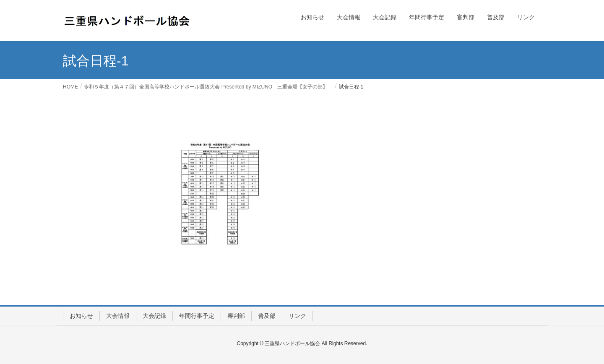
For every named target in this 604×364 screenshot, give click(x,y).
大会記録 (154, 316)
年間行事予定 (197, 316)
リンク (297, 316)
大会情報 (118, 316)
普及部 (267, 316)
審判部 (236, 316)
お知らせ (81, 316)
